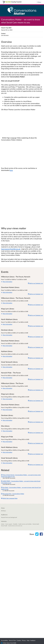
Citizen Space (6, 643)
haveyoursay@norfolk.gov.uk (11, 249)
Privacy (24, 640)
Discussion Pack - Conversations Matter (13, 494)
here (11, 170)
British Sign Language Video (9, 498)
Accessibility (5, 640)
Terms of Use (12, 640)
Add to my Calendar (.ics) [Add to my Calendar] (35, 283)
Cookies (19, 640)
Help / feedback (31, 640)
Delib (15, 643)
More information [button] (7, 282)
